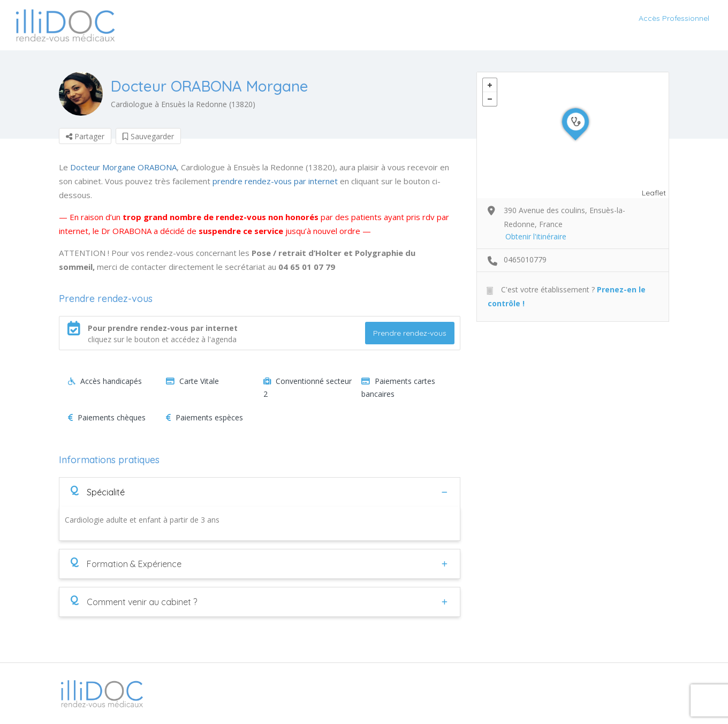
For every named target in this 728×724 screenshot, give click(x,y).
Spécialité (97, 492)
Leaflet (654, 193)
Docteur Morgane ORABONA (123, 167)
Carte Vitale (192, 381)
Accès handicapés (105, 381)
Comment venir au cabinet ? (134, 601)
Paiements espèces (204, 417)
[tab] (260, 492)
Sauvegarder (148, 136)
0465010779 (525, 259)
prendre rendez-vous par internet (275, 181)
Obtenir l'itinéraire (536, 236)
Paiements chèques (107, 417)
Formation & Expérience (126, 563)
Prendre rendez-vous (410, 333)
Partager (85, 136)
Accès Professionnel (674, 18)
